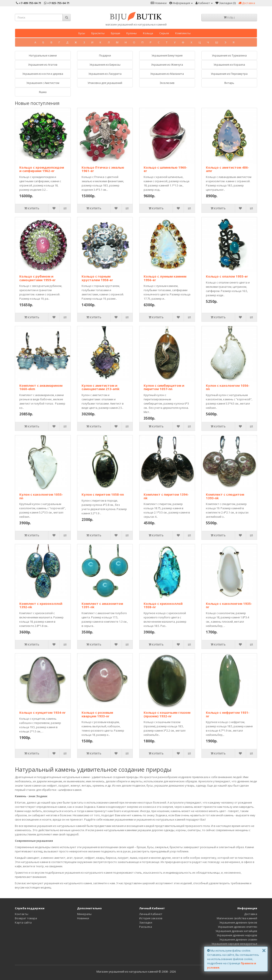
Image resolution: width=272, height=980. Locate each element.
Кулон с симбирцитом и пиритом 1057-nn (164, 387)
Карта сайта (23, 922)
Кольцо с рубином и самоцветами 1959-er (38, 278)
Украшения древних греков (238, 922)
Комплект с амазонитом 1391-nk (102, 605)
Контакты (22, 914)
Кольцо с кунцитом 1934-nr (42, 712)
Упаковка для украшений (105, 83)
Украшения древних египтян (237, 927)
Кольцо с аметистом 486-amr (227, 169)
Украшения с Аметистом (43, 83)
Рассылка (146, 927)
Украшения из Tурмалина (229, 55)
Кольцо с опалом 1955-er (227, 276)
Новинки (83, 918)
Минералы (84, 914)
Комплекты (183, 33)
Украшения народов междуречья (234, 944)
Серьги (164, 33)
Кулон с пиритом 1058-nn (103, 494)
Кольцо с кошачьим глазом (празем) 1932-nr (167, 714)
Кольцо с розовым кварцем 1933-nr (97, 714)
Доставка (251, 914)
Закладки (146, 922)
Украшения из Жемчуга (167, 65)
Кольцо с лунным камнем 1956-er (165, 278)
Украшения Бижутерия (167, 55)
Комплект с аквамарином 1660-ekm (41, 387)
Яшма (43, 92)
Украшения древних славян (238, 939)
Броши (115, 33)
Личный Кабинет (151, 914)
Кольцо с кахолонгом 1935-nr (229, 605)
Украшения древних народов (237, 935)
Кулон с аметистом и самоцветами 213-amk (101, 387)
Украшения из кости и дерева (43, 74)
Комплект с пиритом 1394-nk (166, 496)
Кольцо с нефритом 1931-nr (228, 714)
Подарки (105, 55)
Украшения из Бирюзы (105, 65)
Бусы (82, 33)
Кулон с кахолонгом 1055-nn (41, 496)
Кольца (148, 33)
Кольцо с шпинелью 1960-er (165, 169)
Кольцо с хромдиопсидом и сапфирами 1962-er (42, 169)
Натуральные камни (43, 55)
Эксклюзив (167, 83)
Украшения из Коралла (229, 65)
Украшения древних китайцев (236, 931)
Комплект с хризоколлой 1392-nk (41, 605)
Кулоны (132, 33)
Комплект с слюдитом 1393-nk (225, 496)
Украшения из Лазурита (105, 74)
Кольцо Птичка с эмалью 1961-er (103, 169)
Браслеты (98, 33)
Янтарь (229, 83)
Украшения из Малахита (167, 74)
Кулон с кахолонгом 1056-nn (228, 387)
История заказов (151, 918)
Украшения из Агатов (43, 65)
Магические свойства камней (237, 918)
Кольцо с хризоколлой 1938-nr (163, 605)
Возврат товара (26, 918)
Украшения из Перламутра (229, 74)
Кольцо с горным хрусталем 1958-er (97, 278)
